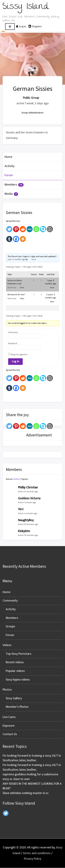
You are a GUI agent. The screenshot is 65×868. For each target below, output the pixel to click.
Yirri (21, 509)
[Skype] (43, 228)
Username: (13, 332)
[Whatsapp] (36, 228)
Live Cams (9, 717)
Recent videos (15, 662)
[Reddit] (23, 228)
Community (10, 601)
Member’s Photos (17, 707)
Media (11, 194)
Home (8, 157)
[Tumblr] (9, 237)
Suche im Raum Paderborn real (15, 282)
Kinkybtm (24, 531)
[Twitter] (9, 228)
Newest (9, 479)
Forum (9, 175)
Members (14, 185)
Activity (9, 166)
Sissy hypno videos (18, 680)
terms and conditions (37, 853)
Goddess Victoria (29, 498)
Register (35, 26)
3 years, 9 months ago (51, 296)
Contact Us (10, 734)
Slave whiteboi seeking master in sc (26, 793)
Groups (10, 626)
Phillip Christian (28, 488)
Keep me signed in (19, 354)
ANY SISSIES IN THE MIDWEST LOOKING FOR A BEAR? (32, 786)
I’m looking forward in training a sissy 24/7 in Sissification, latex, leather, (32, 758)
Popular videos (15, 671)
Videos (7, 645)
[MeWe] (30, 228)
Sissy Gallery (14, 698)
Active (17, 479)
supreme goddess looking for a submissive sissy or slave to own (30, 777)
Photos (7, 690)
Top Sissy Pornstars (19, 654)
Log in (21, 26)
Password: (13, 343)
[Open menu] (10, 27)
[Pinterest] (16, 228)
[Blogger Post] (50, 228)
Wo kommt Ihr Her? (16, 295)
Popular (25, 479)
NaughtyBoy (26, 520)
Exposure (9, 726)
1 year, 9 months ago (51, 282)
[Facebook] (16, 237)
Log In (15, 361)
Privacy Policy (33, 859)
